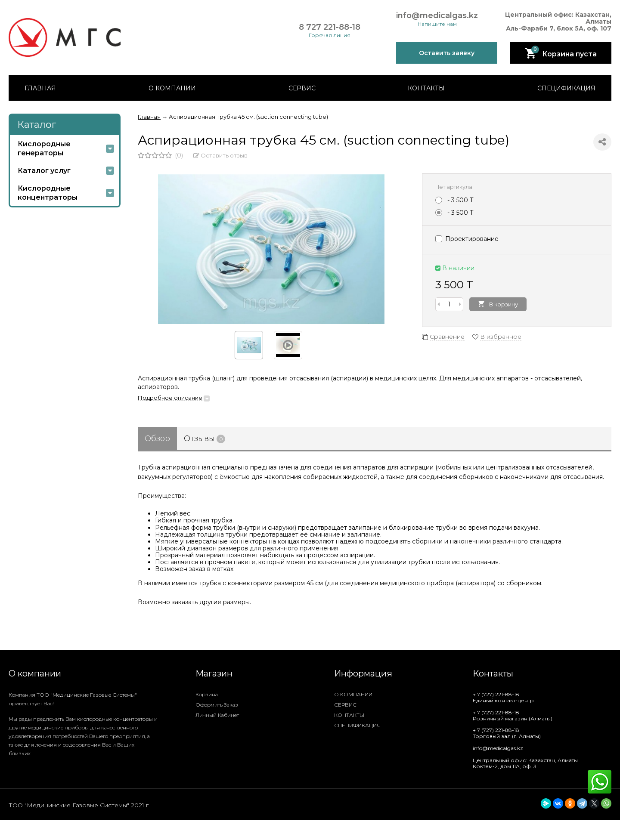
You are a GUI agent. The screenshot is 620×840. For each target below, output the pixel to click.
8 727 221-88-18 (330, 27)
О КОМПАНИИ (172, 88)
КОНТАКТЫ (426, 88)
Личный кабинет (217, 715)
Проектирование (467, 239)
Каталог (37, 125)
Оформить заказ (217, 705)
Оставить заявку (447, 53)
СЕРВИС (302, 88)
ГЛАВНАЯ (40, 88)
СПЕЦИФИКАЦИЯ (566, 88)
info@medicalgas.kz (437, 16)
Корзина (207, 694)
